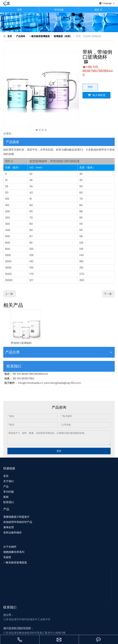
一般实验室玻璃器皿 (15, 562)
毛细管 (7, 557)
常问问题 (59, 10)
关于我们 (9, 481)
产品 (6, 486)
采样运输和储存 (12, 533)
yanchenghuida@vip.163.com (62, 383)
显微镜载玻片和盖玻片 (16, 517)
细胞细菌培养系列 (14, 552)
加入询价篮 (99, 95)
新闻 (6, 497)
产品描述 (12, 142)
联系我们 (9, 502)
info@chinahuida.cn (31, 383)
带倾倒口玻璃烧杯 (21, 343)
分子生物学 (10, 547)
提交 (59, 451)
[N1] (59, 22)
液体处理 (9, 527)
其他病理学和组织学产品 (18, 522)
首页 (20, 10)
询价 (90, 87)
